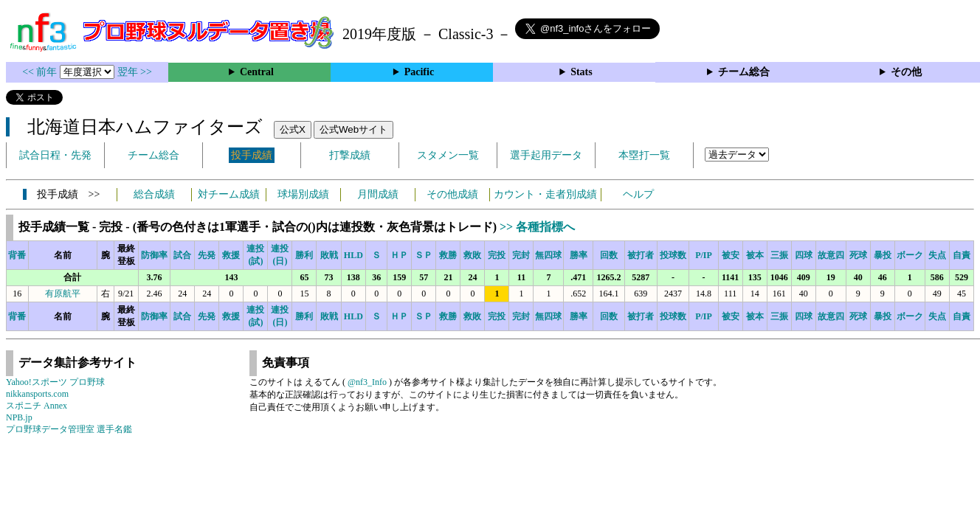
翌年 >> (135, 72)
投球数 (673, 255)
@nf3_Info (367, 382)
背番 (17, 255)
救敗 (472, 255)
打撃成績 (350, 155)
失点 (937, 255)
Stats (582, 72)
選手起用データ (546, 155)
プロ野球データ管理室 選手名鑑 (69, 429)
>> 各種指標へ (537, 227)
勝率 (579, 255)
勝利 (304, 255)
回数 (609, 255)
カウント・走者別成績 (545, 194)
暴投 (883, 255)
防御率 (154, 255)
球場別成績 (303, 194)
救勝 (448, 255)
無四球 (548, 255)
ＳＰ (424, 255)
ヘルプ (638, 194)
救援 (231, 255)
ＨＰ (399, 255)
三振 (779, 255)
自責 (962, 255)
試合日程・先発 (55, 155)
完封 (521, 255)
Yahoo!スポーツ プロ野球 (55, 382)
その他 (906, 72)
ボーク (910, 255)
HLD (353, 255)
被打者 (641, 255)
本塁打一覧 (644, 155)
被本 (755, 255)
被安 (731, 255)
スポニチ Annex (37, 406)
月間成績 (378, 194)
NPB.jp (19, 417)
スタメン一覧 (448, 155)
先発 (207, 255)
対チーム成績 (229, 194)
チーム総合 (744, 72)
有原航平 (63, 294)
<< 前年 (41, 72)
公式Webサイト (353, 129)
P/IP (704, 255)
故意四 (831, 255)
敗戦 (329, 255)
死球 (858, 255)
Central (257, 72)
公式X (293, 129)
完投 (497, 255)
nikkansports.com (37, 394)
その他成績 (452, 194)
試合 (182, 255)
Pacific (419, 72)
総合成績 (154, 194)
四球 (804, 255)
